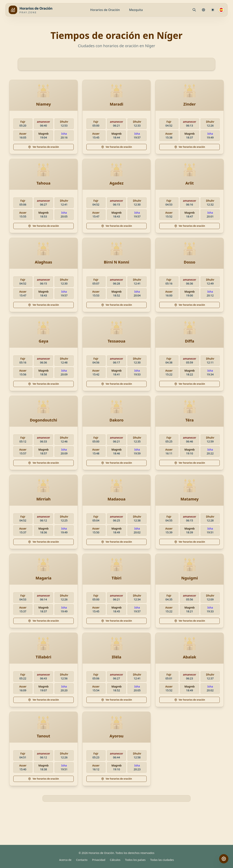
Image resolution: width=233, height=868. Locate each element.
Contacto (82, 860)
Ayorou (117, 736)
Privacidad (99, 860)
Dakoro (117, 420)
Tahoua (43, 183)
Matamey (190, 499)
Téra (190, 420)
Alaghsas (43, 262)
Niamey (43, 104)
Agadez (117, 183)
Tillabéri (43, 657)
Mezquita (136, 10)
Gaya (43, 341)
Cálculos (115, 860)
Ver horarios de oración (43, 147)
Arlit (190, 183)
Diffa (190, 341)
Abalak (190, 657)
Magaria (43, 578)
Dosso (190, 262)
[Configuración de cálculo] (213, 10)
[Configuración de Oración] (203, 10)
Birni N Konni (117, 262)
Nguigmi (190, 578)
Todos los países (135, 860)
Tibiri (116, 578)
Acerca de (65, 860)
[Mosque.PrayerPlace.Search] (194, 10)
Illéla (117, 657)
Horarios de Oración (105, 10)
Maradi (117, 104)
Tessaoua (117, 341)
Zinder (190, 104)
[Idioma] (221, 10)
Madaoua (117, 499)
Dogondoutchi (43, 420)
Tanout (43, 736)
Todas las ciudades (162, 860)
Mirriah (43, 499)
